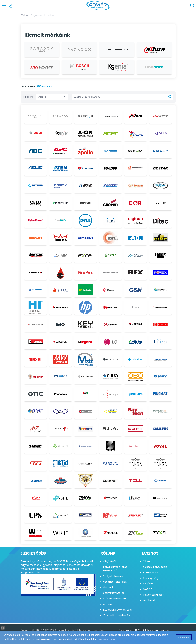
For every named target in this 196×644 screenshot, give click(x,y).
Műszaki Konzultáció (155, 567)
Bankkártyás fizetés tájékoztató (115, 569)
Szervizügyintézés (114, 593)
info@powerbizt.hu (32, 572)
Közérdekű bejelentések (118, 610)
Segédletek (150, 584)
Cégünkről (109, 561)
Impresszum (168, 630)
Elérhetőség (125, 630)
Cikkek (147, 561)
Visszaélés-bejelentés (116, 615)
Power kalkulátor (153, 595)
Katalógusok (151, 572)
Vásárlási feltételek (115, 582)
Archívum (109, 604)
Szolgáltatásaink (113, 576)
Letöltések (149, 600)
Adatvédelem (150, 630)
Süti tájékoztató (106, 639)
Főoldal (24, 15)
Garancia (109, 587)
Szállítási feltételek (115, 599)
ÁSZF (137, 630)
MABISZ (147, 589)
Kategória (28, 97)
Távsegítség (151, 578)
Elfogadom (184, 637)
